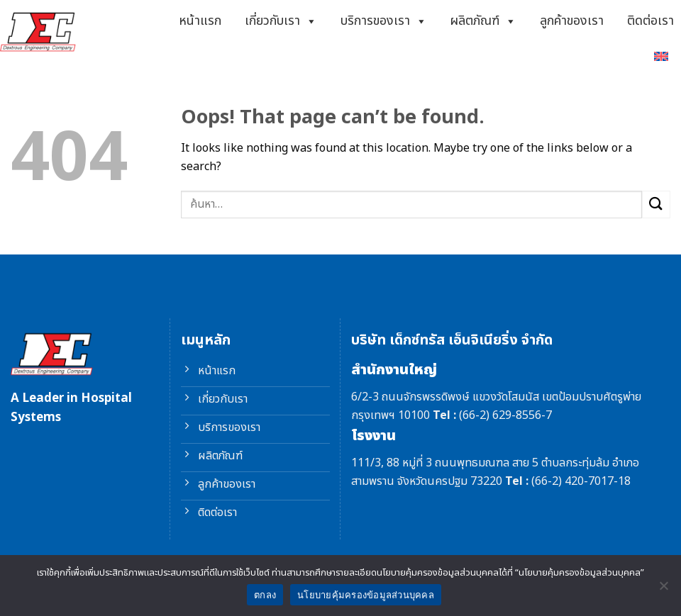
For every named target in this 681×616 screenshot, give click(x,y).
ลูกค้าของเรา (572, 21)
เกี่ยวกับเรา (281, 21)
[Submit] (656, 205)
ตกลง (265, 595)
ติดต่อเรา (650, 21)
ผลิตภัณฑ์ (483, 21)
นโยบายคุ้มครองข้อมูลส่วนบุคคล (366, 595)
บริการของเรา (384, 21)
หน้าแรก (200, 21)
